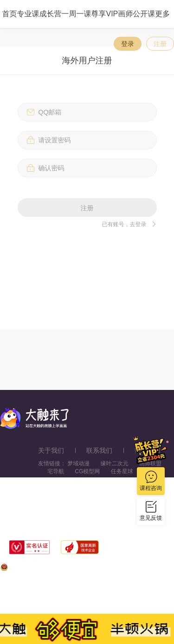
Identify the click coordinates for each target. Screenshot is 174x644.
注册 (160, 44)
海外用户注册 (87, 60)
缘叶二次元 (115, 463)
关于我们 (51, 450)
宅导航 (56, 471)
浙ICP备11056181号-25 (98, 599)
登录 (128, 44)
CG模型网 (87, 471)
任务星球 (122, 471)
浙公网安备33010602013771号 (44, 569)
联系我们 (99, 450)
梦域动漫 (78, 463)
